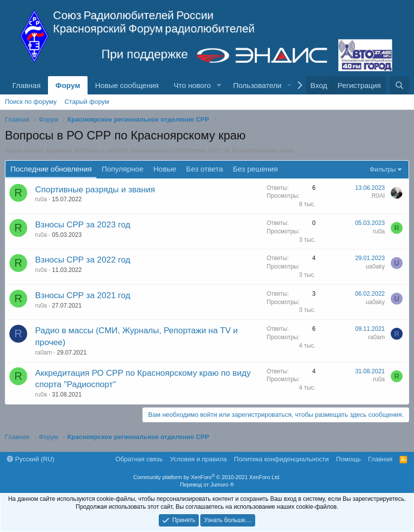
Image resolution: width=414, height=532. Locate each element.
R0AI (378, 196)
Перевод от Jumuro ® (207, 485)
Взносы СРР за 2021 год (83, 295)
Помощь (348, 459)
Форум (68, 85)
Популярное (122, 169)
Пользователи (257, 85)
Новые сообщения (127, 85)
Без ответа (204, 169)
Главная (26, 85)
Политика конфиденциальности (281, 459)
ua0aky (375, 266)
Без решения (255, 169)
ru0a (41, 199)
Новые (165, 169)
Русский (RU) (31, 459)
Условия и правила (199, 459)
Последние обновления (51, 169)
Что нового (192, 85)
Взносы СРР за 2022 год (83, 260)
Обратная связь (139, 459)
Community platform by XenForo (207, 477)
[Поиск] (399, 85)
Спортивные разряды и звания (95, 190)
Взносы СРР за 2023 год (83, 225)
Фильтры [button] (383, 169)
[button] (219, 85)
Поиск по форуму (31, 102)
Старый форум (87, 102)
